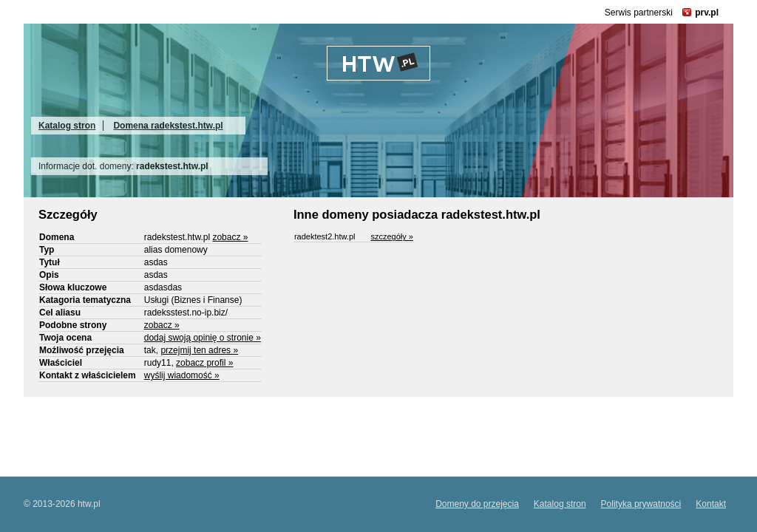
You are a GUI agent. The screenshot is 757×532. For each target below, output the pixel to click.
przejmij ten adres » (199, 350)
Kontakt (711, 504)
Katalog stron (67, 126)
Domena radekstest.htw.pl (168, 126)
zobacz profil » (204, 363)
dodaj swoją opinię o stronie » (203, 338)
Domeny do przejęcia (477, 504)
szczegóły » (391, 236)
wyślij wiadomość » (182, 375)
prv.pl (707, 13)
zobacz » (230, 237)
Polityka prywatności (641, 504)
